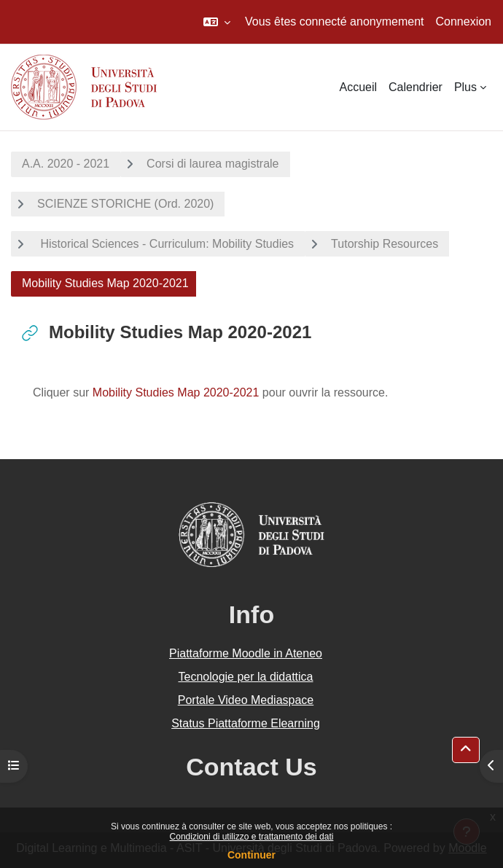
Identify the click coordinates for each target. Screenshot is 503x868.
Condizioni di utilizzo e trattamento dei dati (252, 837)
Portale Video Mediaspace (246, 700)
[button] (217, 22)
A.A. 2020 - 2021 (66, 164)
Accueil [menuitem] (358, 87)
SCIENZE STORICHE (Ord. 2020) (125, 204)
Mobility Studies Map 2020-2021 (176, 392)
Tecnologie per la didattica (245, 677)
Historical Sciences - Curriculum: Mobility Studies (165, 244)
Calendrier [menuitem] (416, 87)
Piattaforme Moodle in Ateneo (246, 653)
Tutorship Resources (385, 244)
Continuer (251, 855)
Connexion (464, 21)
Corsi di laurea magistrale (212, 164)
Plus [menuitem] (465, 87)
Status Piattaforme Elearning (246, 723)
